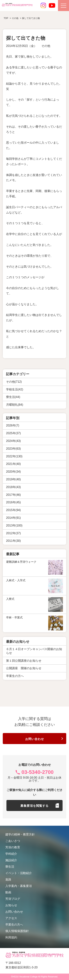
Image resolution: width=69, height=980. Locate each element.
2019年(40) (13, 479)
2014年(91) (13, 518)
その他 (46, 46)
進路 (8, 879)
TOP (6, 18)
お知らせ (11, 905)
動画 (8, 892)
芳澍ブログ (13, 899)
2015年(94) (13, 510)
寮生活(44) (13, 397)
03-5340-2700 (38, 772)
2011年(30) (13, 541)
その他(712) (14, 382)
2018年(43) (13, 487)
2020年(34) (13, 472)
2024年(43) (13, 441)
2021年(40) (13, 464)
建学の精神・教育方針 (20, 834)
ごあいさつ (13, 841)
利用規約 (11, 937)
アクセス (11, 918)
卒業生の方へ (14, 925)
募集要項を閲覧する (34, 806)
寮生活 (10, 867)
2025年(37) (13, 433)
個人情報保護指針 (17, 931)
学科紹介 (11, 854)
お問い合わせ (35, 739)
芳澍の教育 (13, 847)
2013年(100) (14, 525)
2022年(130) (14, 456)
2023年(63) (13, 449)
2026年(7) (13, 425)
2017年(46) (13, 495)
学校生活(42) (15, 389)
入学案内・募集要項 (19, 886)
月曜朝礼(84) (15, 405)
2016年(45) (13, 502)
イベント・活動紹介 (19, 873)
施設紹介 (11, 860)
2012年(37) (13, 533)
